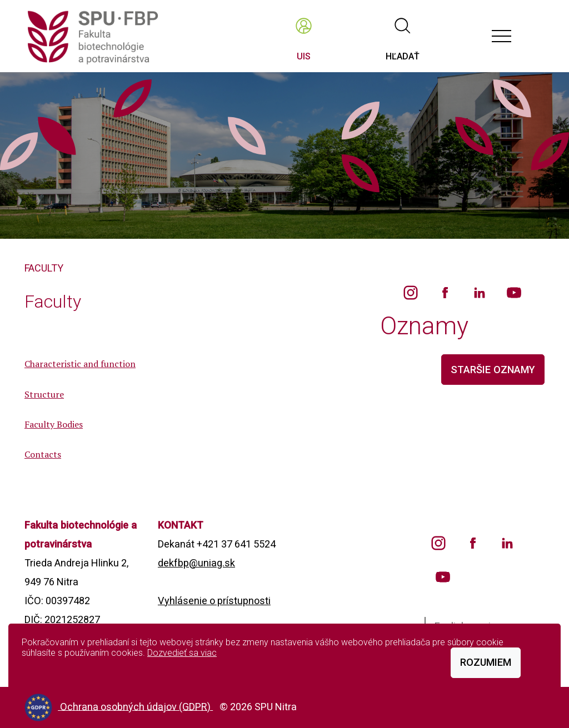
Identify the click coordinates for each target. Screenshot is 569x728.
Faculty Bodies (54, 424)
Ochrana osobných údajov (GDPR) (136, 706)
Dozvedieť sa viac (182, 653)
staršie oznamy (493, 370)
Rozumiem (486, 662)
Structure (44, 394)
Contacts (43, 454)
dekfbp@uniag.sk (196, 563)
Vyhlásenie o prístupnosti (214, 601)
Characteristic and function (80, 364)
